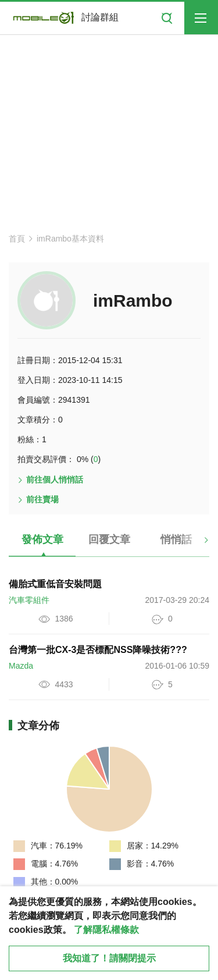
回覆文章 (109, 539)
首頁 (17, 239)
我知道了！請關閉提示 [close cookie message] (109, 958)
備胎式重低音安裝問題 (55, 584)
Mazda (21, 666)
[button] (196, 544)
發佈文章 (42, 539)
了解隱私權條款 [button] (106, 930)
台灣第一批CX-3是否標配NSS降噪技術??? (98, 650)
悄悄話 (176, 539)
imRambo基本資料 (70, 239)
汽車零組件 (29, 600)
